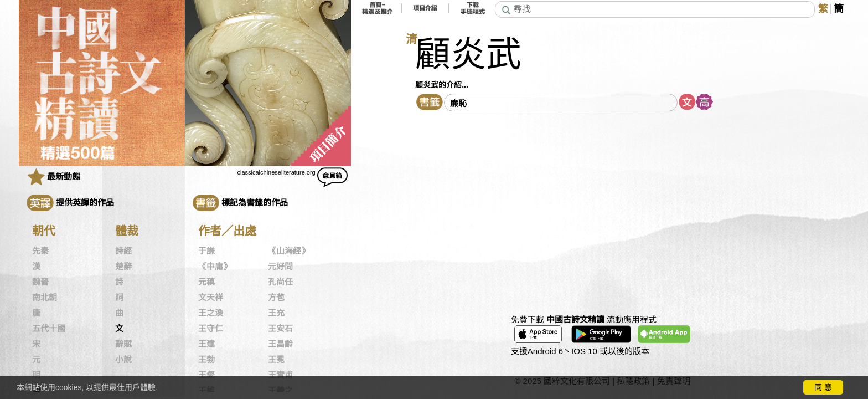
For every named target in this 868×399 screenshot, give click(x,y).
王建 (206, 344)
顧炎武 (468, 55)
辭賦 (123, 344)
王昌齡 (280, 344)
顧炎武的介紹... (442, 85)
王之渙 (211, 313)
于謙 (206, 251)
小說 (123, 360)
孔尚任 (280, 282)
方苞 (276, 298)
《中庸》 (215, 267)
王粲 (206, 375)
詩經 (123, 251)
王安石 (280, 329)
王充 (276, 313)
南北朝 (45, 298)
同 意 (823, 387)
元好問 (280, 267)
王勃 (206, 360)
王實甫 (280, 375)
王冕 (276, 360)
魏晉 (40, 282)
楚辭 (123, 267)
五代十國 (49, 329)
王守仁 (211, 329)
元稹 (206, 282)
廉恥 (458, 103)
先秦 (40, 251)
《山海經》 (289, 251)
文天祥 (211, 298)
